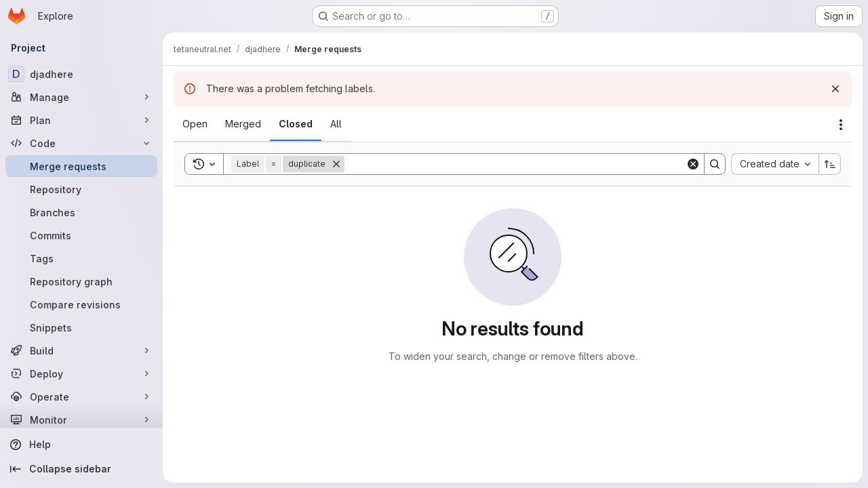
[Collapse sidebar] (81, 469)
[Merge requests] (81, 166)
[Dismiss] (835, 89)
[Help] (81, 445)
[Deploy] (81, 373)
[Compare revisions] (81, 304)
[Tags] (81, 258)
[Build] (81, 350)
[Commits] (81, 235)
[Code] (81, 143)
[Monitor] (81, 420)
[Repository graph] (81, 281)
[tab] (195, 124)
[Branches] (81, 212)
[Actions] (841, 125)
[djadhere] (81, 74)
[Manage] (81, 97)
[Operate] (81, 396)
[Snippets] (81, 327)
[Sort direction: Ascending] (830, 164)
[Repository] (81, 189)
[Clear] (693, 164)
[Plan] (81, 120)
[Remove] (336, 164)
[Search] (515, 164)
